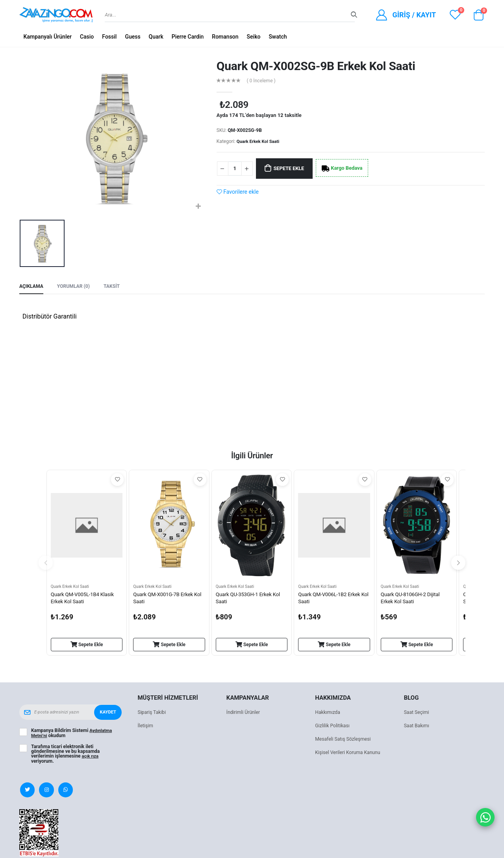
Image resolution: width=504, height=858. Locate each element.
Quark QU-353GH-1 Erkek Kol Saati (250, 599)
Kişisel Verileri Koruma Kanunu (350, 754)
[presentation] (46, 564)
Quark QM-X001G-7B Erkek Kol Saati (165, 599)
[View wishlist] (455, 15)
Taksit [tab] (116, 287)
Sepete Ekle (293, 169)
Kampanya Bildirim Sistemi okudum (72, 735)
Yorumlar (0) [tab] (76, 287)
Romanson (225, 37)
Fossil (109, 37)
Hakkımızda (328, 714)
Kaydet (107, 714)
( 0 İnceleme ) (262, 81)
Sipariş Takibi (153, 714)
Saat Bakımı (418, 727)
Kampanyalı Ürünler (47, 37)
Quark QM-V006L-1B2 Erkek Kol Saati (331, 599)
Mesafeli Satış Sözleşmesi (345, 741)
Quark (156, 37)
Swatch (278, 37)
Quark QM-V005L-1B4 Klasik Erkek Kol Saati (85, 599)
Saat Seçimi (417, 714)
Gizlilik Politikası (334, 727)
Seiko (254, 37)
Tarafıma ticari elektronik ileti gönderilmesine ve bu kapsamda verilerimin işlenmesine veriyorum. (65, 755)
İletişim (146, 727)
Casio (87, 37)
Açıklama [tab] (32, 287)
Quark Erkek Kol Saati (259, 141)
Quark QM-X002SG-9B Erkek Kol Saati (316, 66)
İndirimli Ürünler (244, 714)
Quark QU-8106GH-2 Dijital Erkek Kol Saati (412, 599)
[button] (478, 17)
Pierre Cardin (188, 37)
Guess (132, 37)
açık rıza (91, 758)
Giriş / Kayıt (414, 15)
